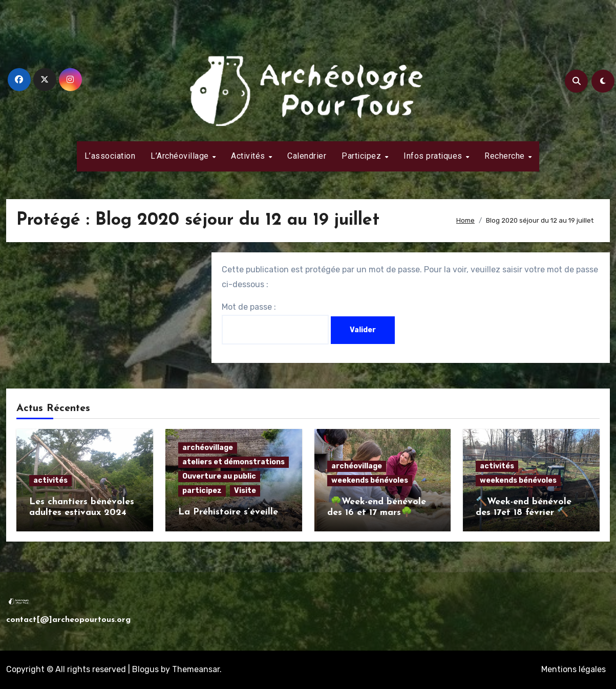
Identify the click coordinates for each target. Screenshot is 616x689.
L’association (110, 156)
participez (202, 491)
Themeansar (196, 669)
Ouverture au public (219, 476)
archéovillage (208, 448)
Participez (363, 156)
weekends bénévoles (370, 480)
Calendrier (307, 156)
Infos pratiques (434, 156)
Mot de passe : (275, 323)
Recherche (506, 156)
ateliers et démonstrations (233, 462)
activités (50, 480)
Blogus (145, 669)
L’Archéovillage (181, 156)
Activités (249, 156)
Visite (245, 491)
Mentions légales (573, 669)
